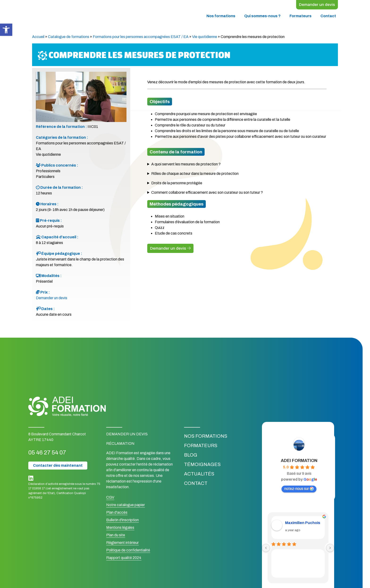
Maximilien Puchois (303, 524)
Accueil (38, 37)
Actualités (199, 475)
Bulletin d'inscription (122, 521)
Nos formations (221, 17)
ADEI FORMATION (299, 461)
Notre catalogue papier (126, 506)
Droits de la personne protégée (177, 184)
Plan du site (116, 536)
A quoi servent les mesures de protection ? (186, 165)
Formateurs (301, 17)
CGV (110, 498)
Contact (328, 17)
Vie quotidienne (205, 37)
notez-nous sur (299, 489)
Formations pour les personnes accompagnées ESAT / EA (141, 37)
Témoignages (202, 465)
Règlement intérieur (122, 543)
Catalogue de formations (69, 37)
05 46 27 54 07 (53, 453)
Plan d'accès (117, 513)
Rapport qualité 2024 (124, 558)
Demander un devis (315, 5)
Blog (191, 456)
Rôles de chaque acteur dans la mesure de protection (195, 174)
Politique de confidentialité (128, 551)
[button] (6, 30)
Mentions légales (120, 528)
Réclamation (120, 444)
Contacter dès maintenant (58, 466)
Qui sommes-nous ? (262, 17)
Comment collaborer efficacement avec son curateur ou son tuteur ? (207, 193)
